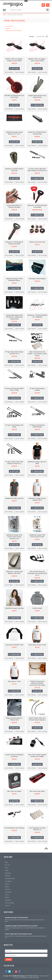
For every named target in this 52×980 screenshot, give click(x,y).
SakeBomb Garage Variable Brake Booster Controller (21, 926)
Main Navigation (4, 10)
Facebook (6, 972)
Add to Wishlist (9, 72)
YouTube (16, 972)
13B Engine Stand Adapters (37, 279)
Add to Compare (20, 72)
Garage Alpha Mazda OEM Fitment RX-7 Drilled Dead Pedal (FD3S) (14, 317)
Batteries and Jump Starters (14, 30)
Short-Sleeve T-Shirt (14, 681)
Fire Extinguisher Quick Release (14, 828)
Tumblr (13, 972)
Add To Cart (15, 69)
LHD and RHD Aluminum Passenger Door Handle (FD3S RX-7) (37, 573)
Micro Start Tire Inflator (14, 791)
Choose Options (38, 105)
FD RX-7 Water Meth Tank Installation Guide (18, 934)
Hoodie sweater (37, 608)
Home (4, 15)
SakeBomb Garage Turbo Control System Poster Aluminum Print (14, 537)
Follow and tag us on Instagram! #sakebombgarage (31, 977)
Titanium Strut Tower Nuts (37, 242)
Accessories (9, 26)
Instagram (19, 972)
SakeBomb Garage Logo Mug (14, 608)
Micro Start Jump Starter (37, 791)
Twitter (10, 972)
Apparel (8, 28)
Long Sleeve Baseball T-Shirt (14, 645)
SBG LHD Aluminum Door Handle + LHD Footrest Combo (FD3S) (37, 354)
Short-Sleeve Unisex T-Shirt (37, 645)
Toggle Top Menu (26, 1)
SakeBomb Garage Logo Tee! (14, 498)
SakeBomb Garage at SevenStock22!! (16, 918)
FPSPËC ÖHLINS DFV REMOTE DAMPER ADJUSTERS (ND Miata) (37, 683)
